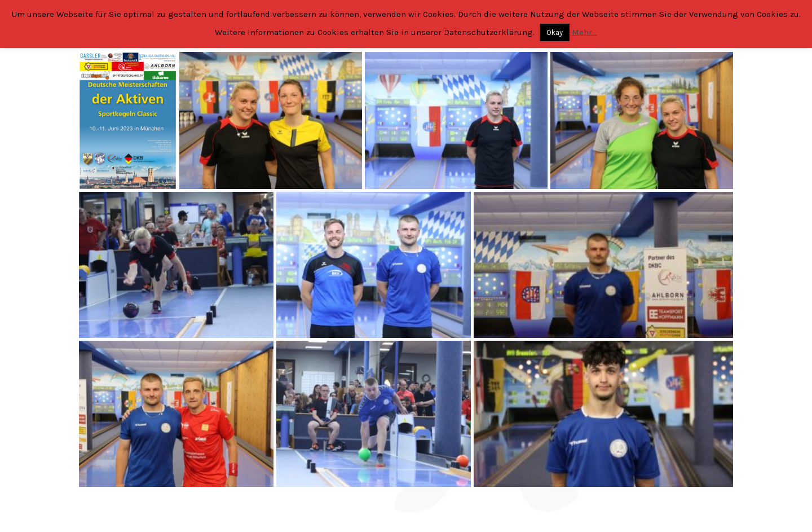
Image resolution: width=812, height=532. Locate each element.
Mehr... (584, 32)
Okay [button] (555, 32)
